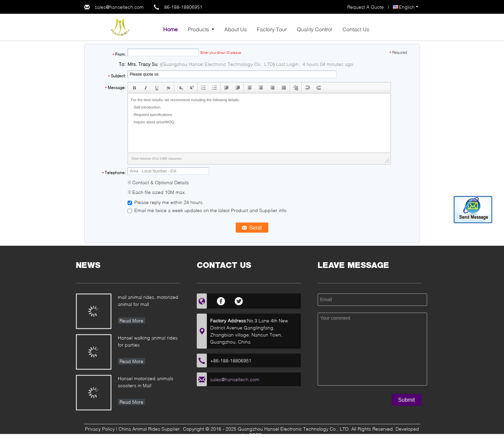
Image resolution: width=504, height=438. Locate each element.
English (409, 7)
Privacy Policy (100, 429)
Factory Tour (272, 29)
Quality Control (315, 29)
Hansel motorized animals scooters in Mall (146, 382)
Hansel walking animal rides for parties (148, 341)
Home (170, 29)
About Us (236, 29)
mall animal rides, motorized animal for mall (148, 301)
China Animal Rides (139, 429)
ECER (255, 435)
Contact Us (356, 29)
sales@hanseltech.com (119, 7)
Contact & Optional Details (158, 182)
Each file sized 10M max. (157, 192)
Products (198, 29)
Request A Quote (365, 7)
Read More (131, 321)
